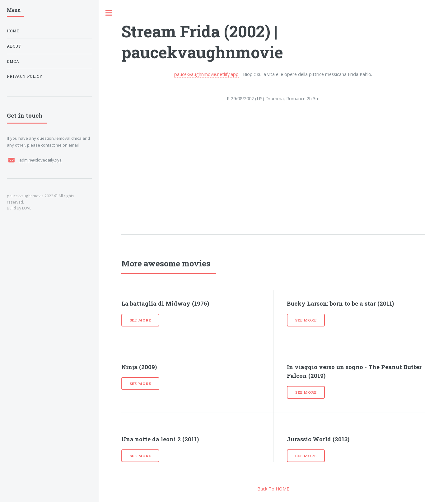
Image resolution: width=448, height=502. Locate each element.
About (14, 46)
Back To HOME (273, 489)
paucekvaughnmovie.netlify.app (206, 74)
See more (140, 320)
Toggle (109, 13)
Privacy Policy (25, 76)
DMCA (13, 61)
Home (13, 31)
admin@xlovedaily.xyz (40, 160)
